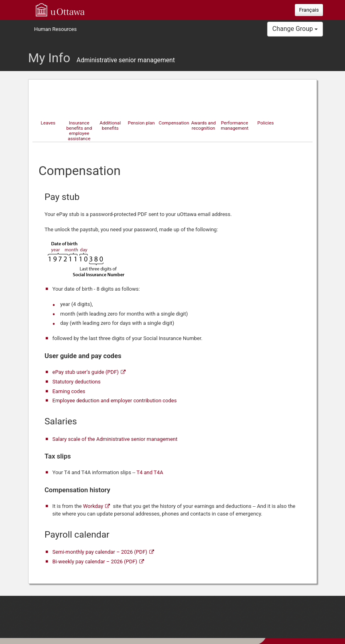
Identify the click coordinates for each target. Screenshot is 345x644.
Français (309, 10)
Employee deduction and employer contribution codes (115, 400)
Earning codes (69, 391)
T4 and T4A (150, 472)
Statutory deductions (77, 382)
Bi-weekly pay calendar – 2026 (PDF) (95, 561)
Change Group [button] (295, 29)
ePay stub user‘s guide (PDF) (86, 372)
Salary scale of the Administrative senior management (115, 439)
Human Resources (55, 29)
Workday (93, 506)
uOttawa (60, 10)
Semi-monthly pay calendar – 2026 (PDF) (100, 552)
